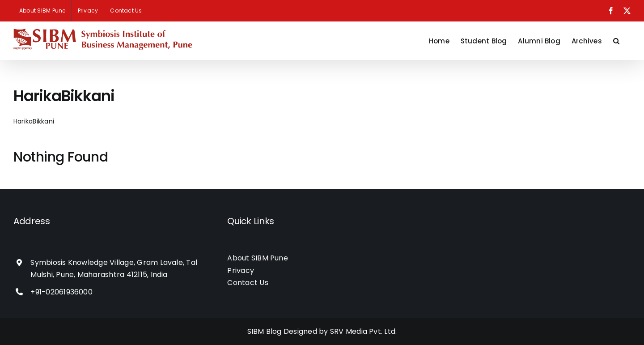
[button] (616, 41)
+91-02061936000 (61, 292)
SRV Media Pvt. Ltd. (364, 331)
